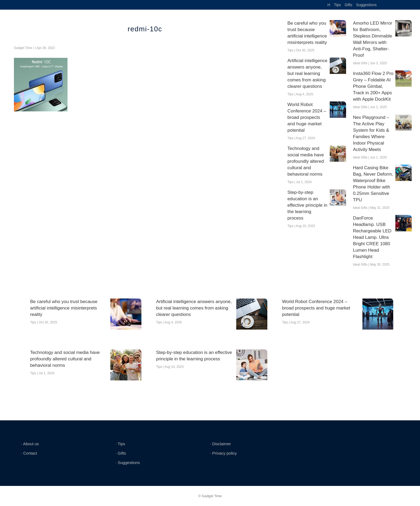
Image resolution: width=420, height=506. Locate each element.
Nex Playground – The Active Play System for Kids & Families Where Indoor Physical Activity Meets (371, 133)
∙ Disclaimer (220, 444)
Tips (337, 5)
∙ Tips (120, 444)
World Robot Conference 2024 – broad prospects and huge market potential (307, 117)
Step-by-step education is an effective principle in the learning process (307, 205)
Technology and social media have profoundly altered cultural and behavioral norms (306, 161)
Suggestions (366, 5)
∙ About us (30, 444)
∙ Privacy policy (223, 453)
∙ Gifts (121, 453)
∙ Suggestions (128, 462)
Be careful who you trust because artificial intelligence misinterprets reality (307, 33)
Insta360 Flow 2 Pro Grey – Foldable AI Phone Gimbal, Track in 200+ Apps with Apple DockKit (373, 86)
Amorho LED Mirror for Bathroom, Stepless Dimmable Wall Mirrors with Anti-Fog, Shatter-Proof (373, 39)
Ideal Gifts (360, 63)
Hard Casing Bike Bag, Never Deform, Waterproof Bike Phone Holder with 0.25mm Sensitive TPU (373, 184)
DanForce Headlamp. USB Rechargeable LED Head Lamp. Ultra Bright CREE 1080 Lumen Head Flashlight (372, 237)
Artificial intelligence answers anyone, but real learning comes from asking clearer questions (307, 73)
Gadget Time (23, 48)
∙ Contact (29, 453)
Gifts (348, 5)
